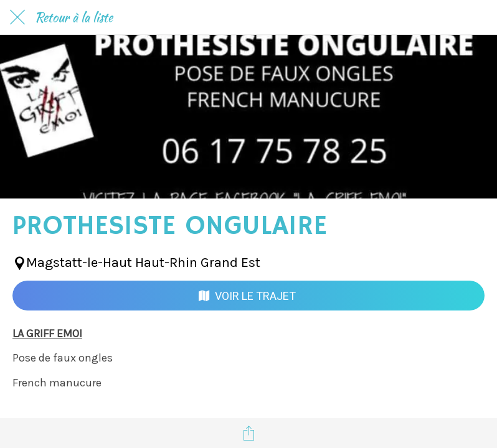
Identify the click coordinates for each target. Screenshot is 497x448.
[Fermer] (17, 17)
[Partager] (249, 433)
